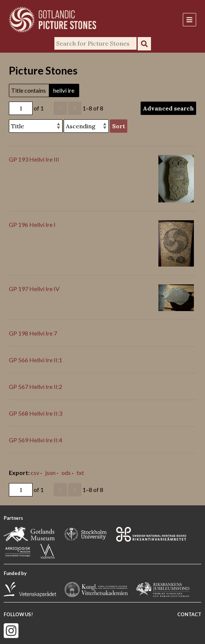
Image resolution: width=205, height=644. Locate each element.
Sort (119, 126)
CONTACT (189, 614)
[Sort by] (36, 126)
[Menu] (189, 20)
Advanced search (168, 108)
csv (35, 473)
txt (80, 473)
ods (66, 473)
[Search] (95, 43)
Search (144, 44)
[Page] (21, 108)
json (50, 473)
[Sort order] (86, 126)
